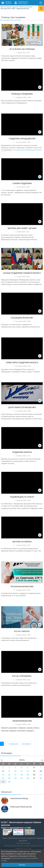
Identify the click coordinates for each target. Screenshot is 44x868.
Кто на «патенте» (22, 631)
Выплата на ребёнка (22, 542)
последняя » (27, 744)
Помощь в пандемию (22, 94)
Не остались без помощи (22, 49)
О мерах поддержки (22, 183)
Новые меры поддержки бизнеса (22, 362)
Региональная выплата (22, 586)
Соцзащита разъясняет (22, 318)
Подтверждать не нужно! (22, 497)
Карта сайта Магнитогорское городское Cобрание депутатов (23, 839)
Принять (22, 865)
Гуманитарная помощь (19, 799)
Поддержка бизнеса (22, 452)
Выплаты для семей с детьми (22, 228)
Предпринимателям (22, 721)
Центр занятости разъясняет (22, 407)
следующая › (14, 744)
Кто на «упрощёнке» (22, 676)
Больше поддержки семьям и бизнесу (22, 273)
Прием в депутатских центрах (21, 807)
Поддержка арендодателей (22, 138)
